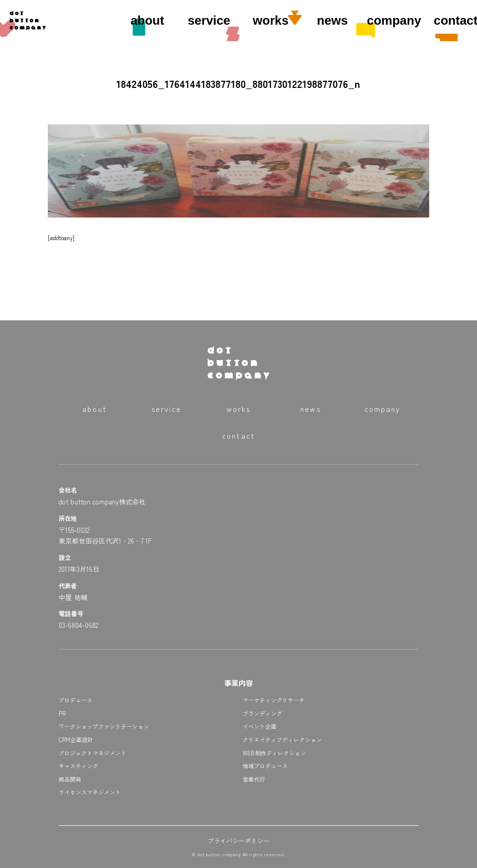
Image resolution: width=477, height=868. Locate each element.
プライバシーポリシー (238, 840)
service (209, 20)
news (333, 20)
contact (238, 436)
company (394, 20)
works (271, 20)
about (147, 20)
